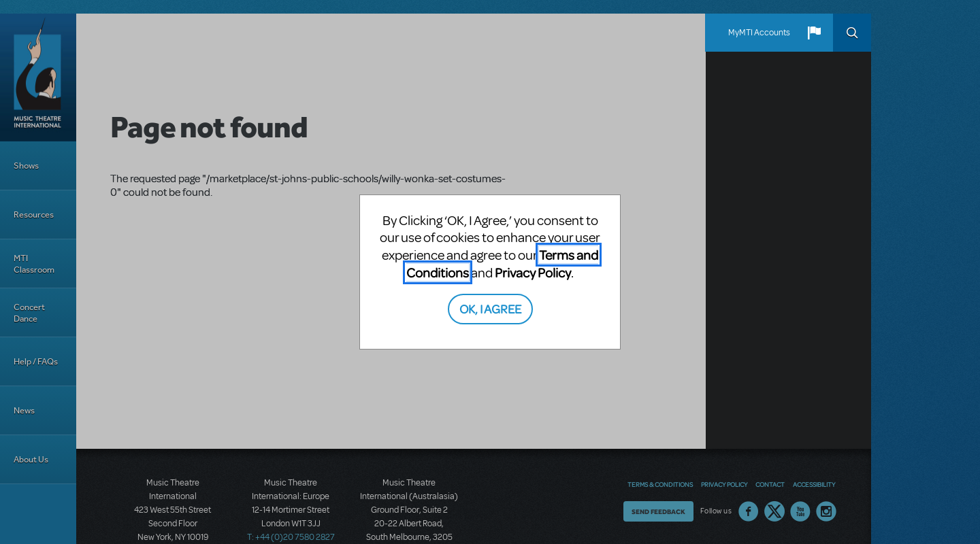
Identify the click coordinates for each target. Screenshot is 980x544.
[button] (814, 33)
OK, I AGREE (490, 308)
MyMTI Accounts (759, 33)
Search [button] (852, 33)
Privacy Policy (533, 272)
